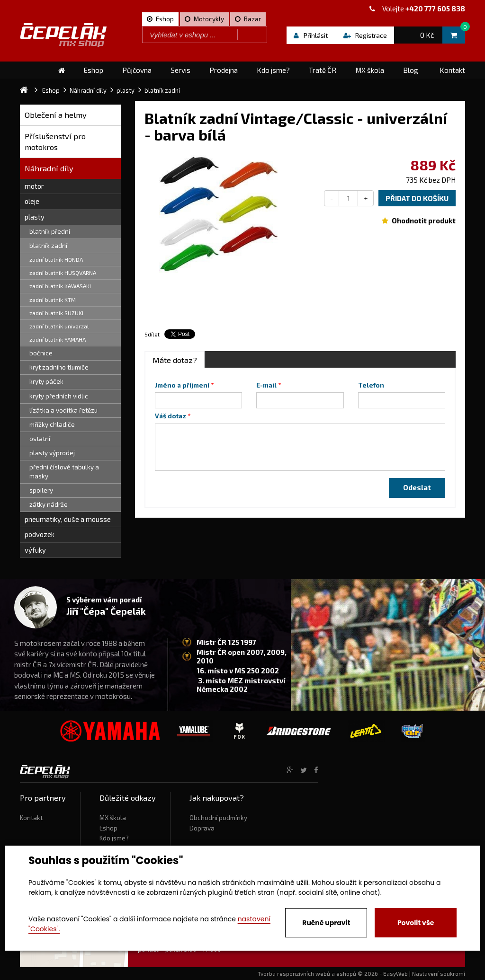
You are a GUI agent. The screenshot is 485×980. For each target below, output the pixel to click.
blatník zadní (48, 246)
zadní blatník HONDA (56, 259)
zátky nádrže (49, 504)
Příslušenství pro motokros (55, 142)
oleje (32, 201)
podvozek (40, 534)
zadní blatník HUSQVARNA (63, 273)
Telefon (371, 385)
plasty (35, 217)
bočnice (41, 353)
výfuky (35, 550)
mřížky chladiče (52, 424)
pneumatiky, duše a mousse (68, 519)
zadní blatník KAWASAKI (60, 286)
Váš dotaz (171, 416)
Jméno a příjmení (182, 385)
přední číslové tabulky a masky (64, 472)
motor (34, 186)
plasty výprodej (52, 453)
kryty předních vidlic (59, 396)
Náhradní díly (49, 168)
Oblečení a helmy (56, 115)
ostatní (40, 439)
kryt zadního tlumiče (59, 367)
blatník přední (50, 231)
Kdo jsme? (114, 838)
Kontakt (31, 818)
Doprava (202, 828)
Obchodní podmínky (218, 818)
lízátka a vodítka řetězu (63, 410)
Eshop (108, 828)
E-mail (266, 385)
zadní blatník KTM (53, 300)
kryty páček (46, 381)
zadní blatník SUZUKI (56, 313)
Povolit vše (416, 923)
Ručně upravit (326, 923)
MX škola (113, 818)
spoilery (41, 490)
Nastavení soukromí (439, 973)
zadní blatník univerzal (59, 326)
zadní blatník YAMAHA (58, 339)
